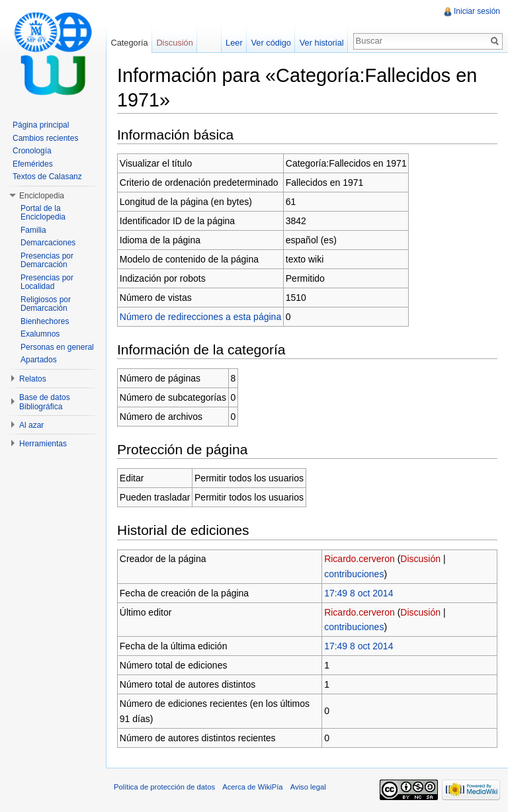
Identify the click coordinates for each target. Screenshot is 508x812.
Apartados (39, 360)
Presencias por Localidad (47, 282)
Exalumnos (40, 334)
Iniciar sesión (477, 11)
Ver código (271, 43)
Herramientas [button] (43, 444)
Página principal (41, 125)
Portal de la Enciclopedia (43, 213)
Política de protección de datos (164, 787)
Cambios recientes (45, 138)
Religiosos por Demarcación (46, 304)
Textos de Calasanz (47, 177)
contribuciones (354, 574)
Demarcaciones (48, 243)
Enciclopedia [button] (42, 196)
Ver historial (322, 43)
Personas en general (57, 347)
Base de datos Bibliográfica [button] (45, 402)
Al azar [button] (31, 425)
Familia (33, 230)
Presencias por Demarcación (47, 261)
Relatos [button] (33, 379)
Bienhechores (45, 321)
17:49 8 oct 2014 (359, 593)
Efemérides (33, 164)
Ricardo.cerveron (360, 559)
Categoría (129, 43)
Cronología (32, 151)
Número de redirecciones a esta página (200, 317)
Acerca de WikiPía (252, 787)
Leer (234, 43)
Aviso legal (308, 787)
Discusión (420, 559)
